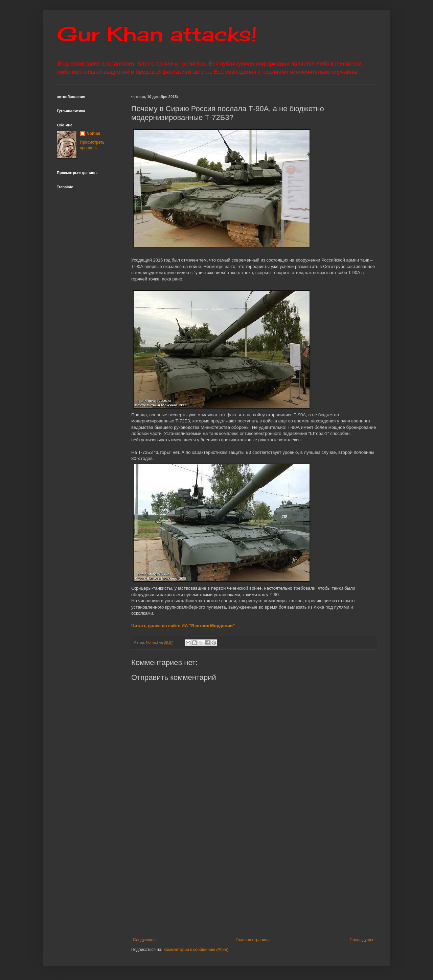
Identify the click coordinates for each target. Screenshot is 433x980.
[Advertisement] (282, 882)
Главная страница (253, 940)
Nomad (94, 133)
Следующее (144, 940)
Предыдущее (362, 940)
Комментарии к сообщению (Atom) (196, 950)
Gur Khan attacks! (157, 34)
